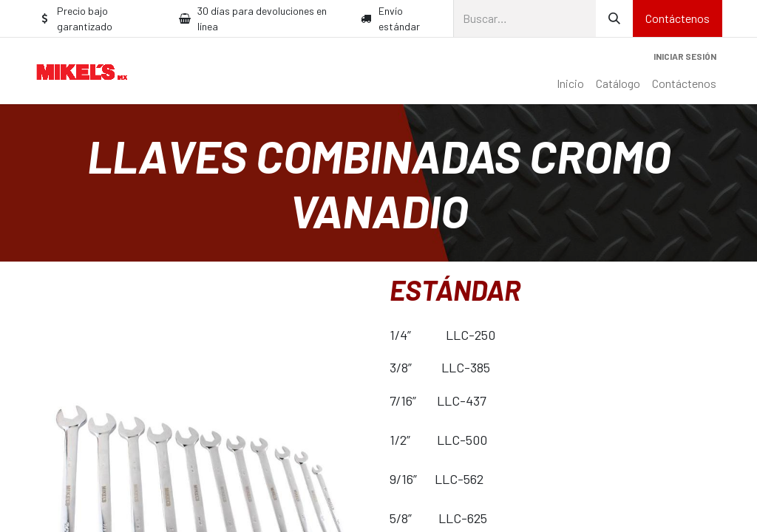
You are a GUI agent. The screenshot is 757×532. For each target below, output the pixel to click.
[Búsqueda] (614, 18)
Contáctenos (678, 18)
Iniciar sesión (685, 56)
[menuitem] (570, 83)
